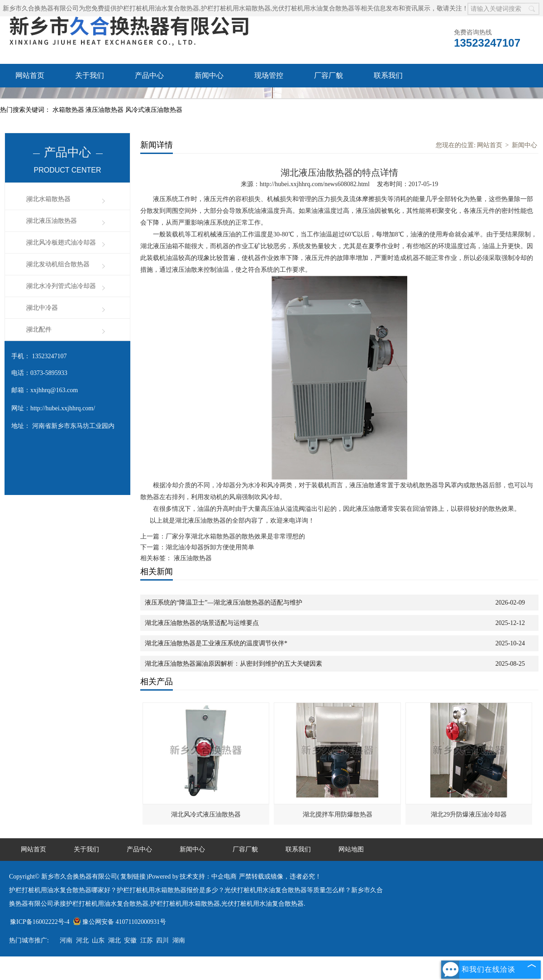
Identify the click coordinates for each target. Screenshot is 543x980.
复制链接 (133, 877)
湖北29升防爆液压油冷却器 (469, 814)
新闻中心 (209, 75)
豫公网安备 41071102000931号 (119, 922)
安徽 (130, 940)
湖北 (114, 940)
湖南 (179, 940)
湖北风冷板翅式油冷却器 (61, 243)
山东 (98, 940)
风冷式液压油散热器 (154, 110)
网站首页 (30, 75)
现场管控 (269, 75)
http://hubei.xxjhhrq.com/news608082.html (315, 184)
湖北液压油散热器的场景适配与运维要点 (202, 623)
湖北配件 (39, 329)
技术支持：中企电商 (208, 877)
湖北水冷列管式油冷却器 (61, 286)
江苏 (147, 940)
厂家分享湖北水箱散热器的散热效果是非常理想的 (235, 536)
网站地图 (351, 849)
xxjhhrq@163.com (54, 390)
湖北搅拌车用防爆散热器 (338, 814)
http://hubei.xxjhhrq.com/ (63, 408)
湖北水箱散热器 (48, 199)
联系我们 (388, 75)
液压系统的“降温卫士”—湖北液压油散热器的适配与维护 (224, 603)
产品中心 (149, 75)
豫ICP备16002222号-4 (40, 922)
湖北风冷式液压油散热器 (206, 814)
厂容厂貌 (329, 75)
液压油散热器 (105, 110)
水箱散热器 (69, 110)
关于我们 (90, 75)
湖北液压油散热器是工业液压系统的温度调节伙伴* (216, 643)
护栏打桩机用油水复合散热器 (158, 8)
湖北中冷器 (42, 308)
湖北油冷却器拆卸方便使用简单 (210, 547)
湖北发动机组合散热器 (58, 264)
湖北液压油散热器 (52, 221)
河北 (82, 940)
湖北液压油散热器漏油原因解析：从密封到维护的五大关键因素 (233, 664)
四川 (162, 940)
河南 (66, 940)
